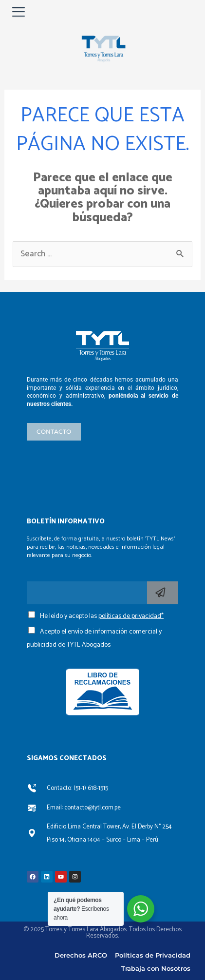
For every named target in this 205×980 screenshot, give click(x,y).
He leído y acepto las (102, 616)
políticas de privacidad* (131, 616)
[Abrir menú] (19, 12)
